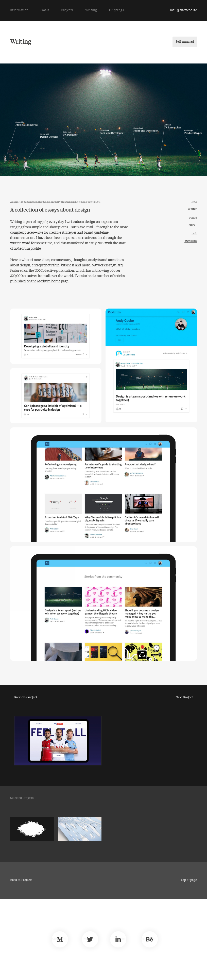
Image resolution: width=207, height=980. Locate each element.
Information (19, 10)
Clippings (116, 10)
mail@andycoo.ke (183, 10)
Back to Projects (21, 880)
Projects (67, 10)
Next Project (184, 698)
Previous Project (26, 698)
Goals (45, 10)
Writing (91, 10)
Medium (191, 241)
